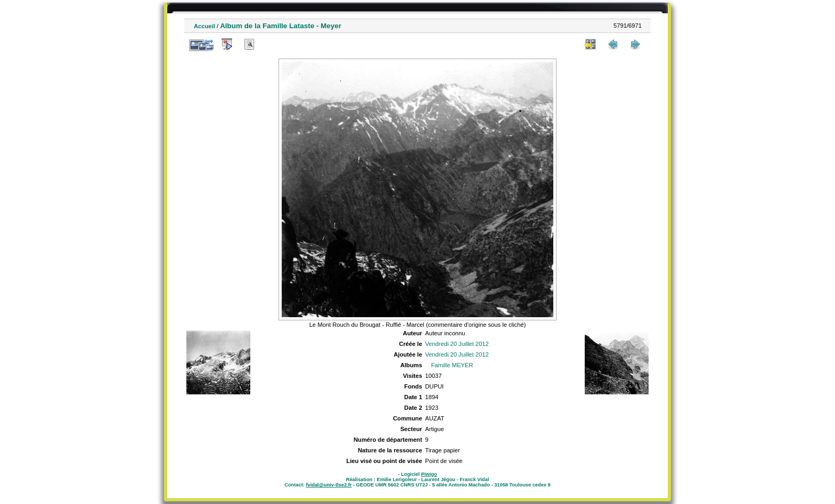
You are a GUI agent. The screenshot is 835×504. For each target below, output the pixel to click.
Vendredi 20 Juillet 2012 (457, 344)
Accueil (204, 26)
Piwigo (429, 474)
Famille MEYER (452, 365)
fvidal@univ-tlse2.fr (329, 485)
